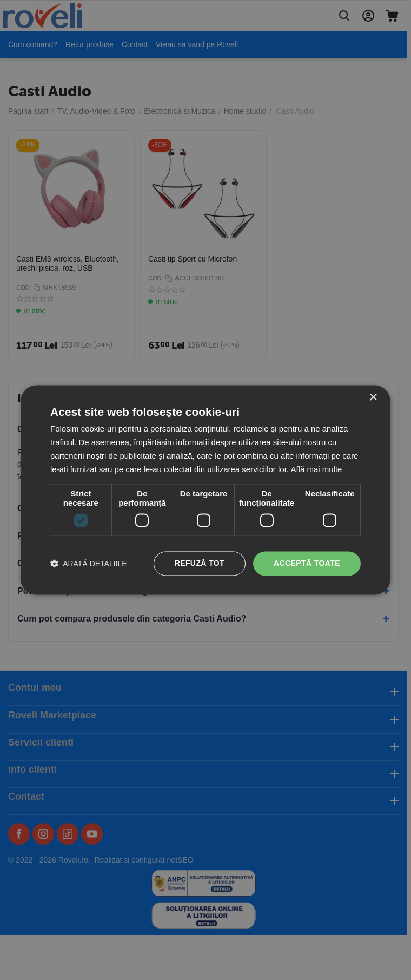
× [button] (373, 398)
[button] (89, 564)
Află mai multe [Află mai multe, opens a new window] (316, 469)
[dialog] (205, 490)
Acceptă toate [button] (307, 564)
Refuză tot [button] (200, 564)
